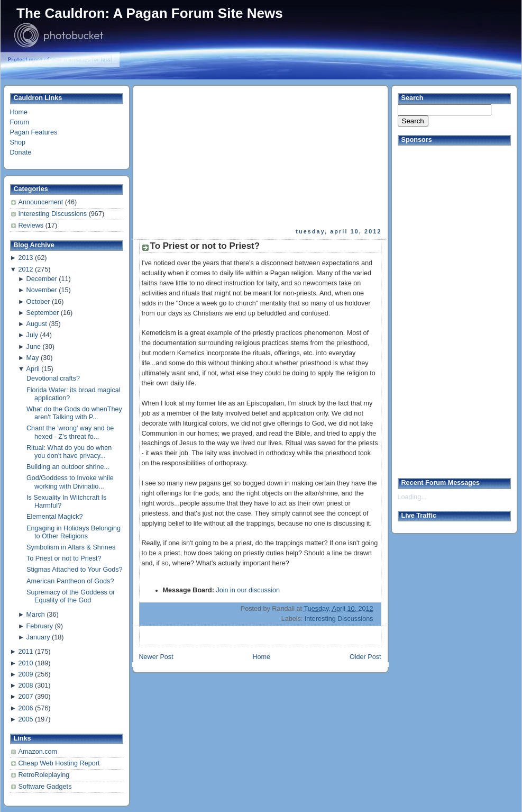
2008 (25, 685)
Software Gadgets (45, 787)
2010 (25, 663)
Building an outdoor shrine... (68, 467)
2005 (25, 719)
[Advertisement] (223, 157)
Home (19, 112)
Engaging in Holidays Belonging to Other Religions (74, 532)
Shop (18, 142)
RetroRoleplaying (44, 775)
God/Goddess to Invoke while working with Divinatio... (70, 482)
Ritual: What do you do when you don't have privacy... (69, 452)
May (33, 358)
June (34, 347)
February (40, 626)
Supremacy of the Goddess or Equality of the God (71, 596)
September (43, 313)
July (32, 335)
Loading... (412, 497)
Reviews (32, 225)
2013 (25, 258)
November (42, 290)
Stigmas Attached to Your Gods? (75, 570)
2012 (25, 269)
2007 (25, 697)
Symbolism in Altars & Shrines (71, 547)
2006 (25, 708)
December (42, 279)
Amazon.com (38, 752)
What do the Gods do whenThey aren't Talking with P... (74, 413)
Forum (20, 122)
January (38, 637)
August (37, 324)
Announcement (42, 202)
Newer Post (156, 657)
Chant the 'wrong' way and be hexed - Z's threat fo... (70, 432)
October (38, 302)
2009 (25, 674)
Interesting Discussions (54, 214)
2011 (25, 652)
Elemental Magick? (55, 517)
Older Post (365, 657)
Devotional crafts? (53, 378)
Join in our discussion (248, 590)
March (36, 615)
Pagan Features (34, 132)
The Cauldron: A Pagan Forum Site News (150, 13)
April (33, 369)
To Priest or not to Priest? (64, 558)
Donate (21, 152)
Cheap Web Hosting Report (59, 763)
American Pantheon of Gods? (70, 581)
